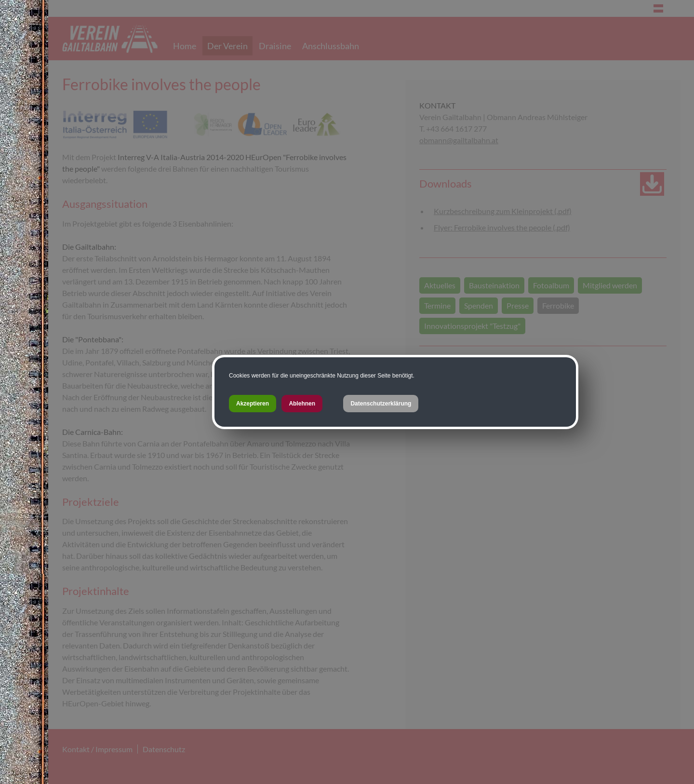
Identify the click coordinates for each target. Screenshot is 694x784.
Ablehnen (302, 404)
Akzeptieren (253, 404)
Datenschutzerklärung (381, 404)
